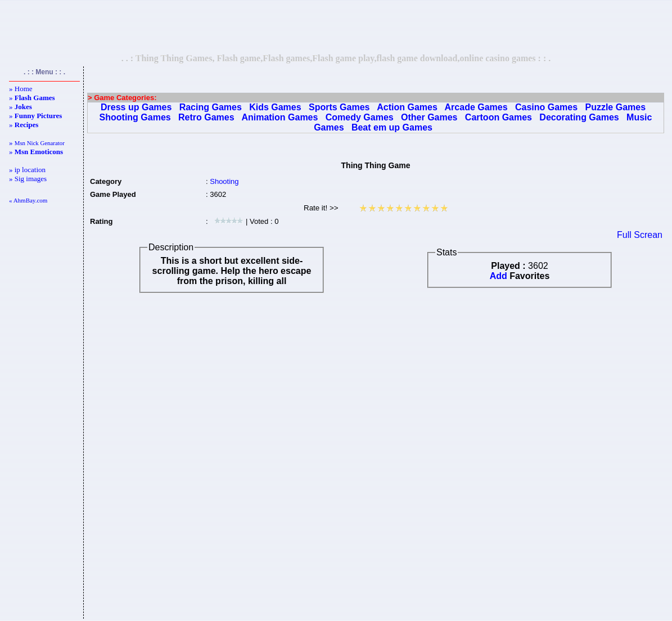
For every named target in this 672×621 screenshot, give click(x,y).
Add (499, 276)
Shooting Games (135, 117)
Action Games (407, 107)
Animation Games (279, 117)
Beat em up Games (392, 127)
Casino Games (546, 107)
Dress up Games (136, 107)
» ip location (27, 170)
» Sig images (28, 179)
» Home (21, 89)
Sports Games (339, 107)
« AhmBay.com (28, 200)
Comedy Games (360, 117)
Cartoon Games (499, 117)
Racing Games (211, 107)
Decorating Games (579, 117)
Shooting (224, 181)
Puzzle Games (615, 107)
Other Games (429, 117)
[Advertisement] (336, 26)
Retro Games (206, 117)
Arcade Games (476, 107)
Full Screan (640, 235)
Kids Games (275, 107)
